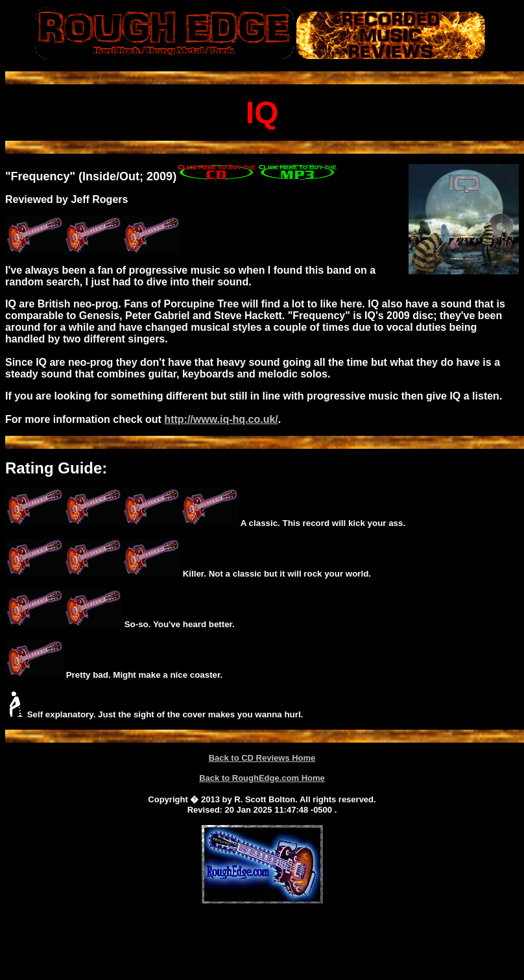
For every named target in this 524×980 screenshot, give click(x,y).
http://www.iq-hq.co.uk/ (221, 419)
